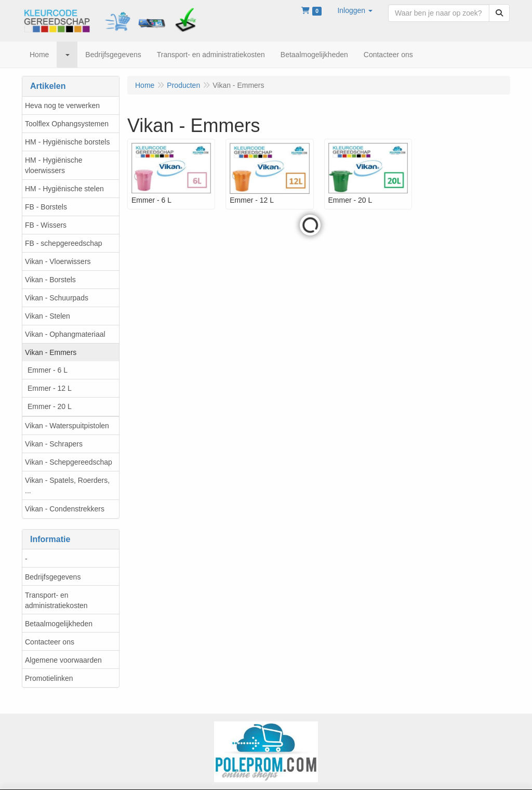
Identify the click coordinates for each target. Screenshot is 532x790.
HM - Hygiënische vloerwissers (54, 165)
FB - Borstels (46, 207)
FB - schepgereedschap (64, 243)
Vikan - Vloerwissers (58, 261)
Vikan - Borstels (50, 280)
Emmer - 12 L (50, 388)
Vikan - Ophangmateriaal (65, 334)
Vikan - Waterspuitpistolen (67, 426)
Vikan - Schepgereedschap (69, 462)
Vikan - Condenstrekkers (65, 509)
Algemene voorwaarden (63, 660)
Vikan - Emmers (51, 352)
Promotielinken (49, 678)
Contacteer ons (50, 642)
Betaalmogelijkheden (59, 624)
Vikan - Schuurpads (57, 298)
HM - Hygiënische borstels (67, 142)
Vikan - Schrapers (54, 444)
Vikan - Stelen (48, 316)
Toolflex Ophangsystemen (67, 124)
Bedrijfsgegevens (53, 577)
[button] (355, 10)
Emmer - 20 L (50, 406)
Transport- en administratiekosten (56, 600)
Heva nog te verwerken (62, 106)
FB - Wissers (46, 225)
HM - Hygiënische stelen (64, 189)
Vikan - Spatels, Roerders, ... (67, 485)
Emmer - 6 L (48, 370)
